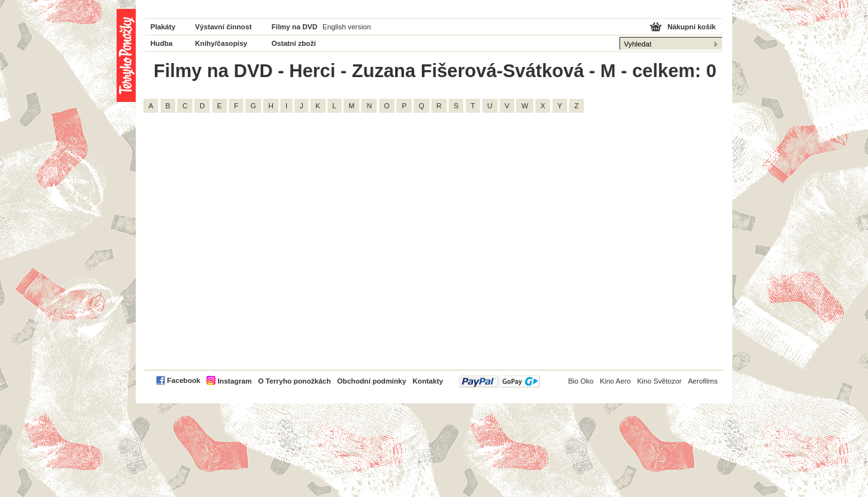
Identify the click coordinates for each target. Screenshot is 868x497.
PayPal (499, 381)
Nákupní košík (691, 27)
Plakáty (163, 27)
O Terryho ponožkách (294, 381)
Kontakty (428, 381)
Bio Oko (581, 381)
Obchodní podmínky (372, 381)
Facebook (184, 380)
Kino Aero (615, 381)
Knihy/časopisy (221, 43)
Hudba (162, 43)
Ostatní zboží (294, 43)
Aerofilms (703, 381)
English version (347, 27)
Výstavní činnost (223, 27)
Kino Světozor (660, 381)
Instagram (234, 381)
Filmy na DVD (294, 27)
